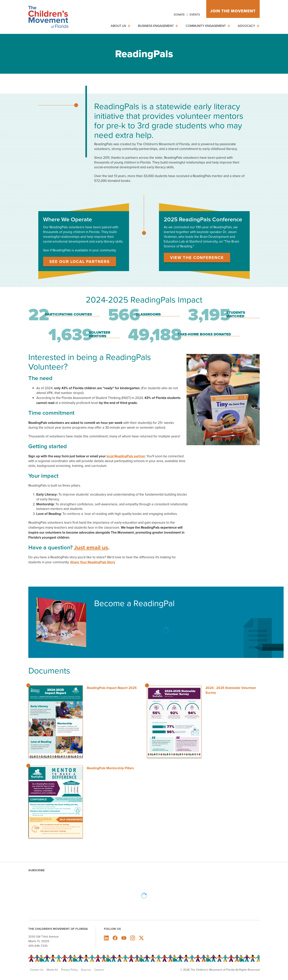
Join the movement (233, 11)
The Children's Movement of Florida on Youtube (124, 938)
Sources (86, 970)
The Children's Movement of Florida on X (141, 938)
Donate (179, 15)
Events (195, 15)
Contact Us (37, 970)
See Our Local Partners (80, 261)
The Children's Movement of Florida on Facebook (115, 938)
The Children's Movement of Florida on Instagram (133, 938)
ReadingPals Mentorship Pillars (110, 768)
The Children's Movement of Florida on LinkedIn (106, 938)
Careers (99, 970)
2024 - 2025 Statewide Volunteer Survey (231, 690)
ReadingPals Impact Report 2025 (112, 688)
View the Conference (197, 257)
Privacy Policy (69, 970)
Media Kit (52, 970)
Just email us (91, 547)
